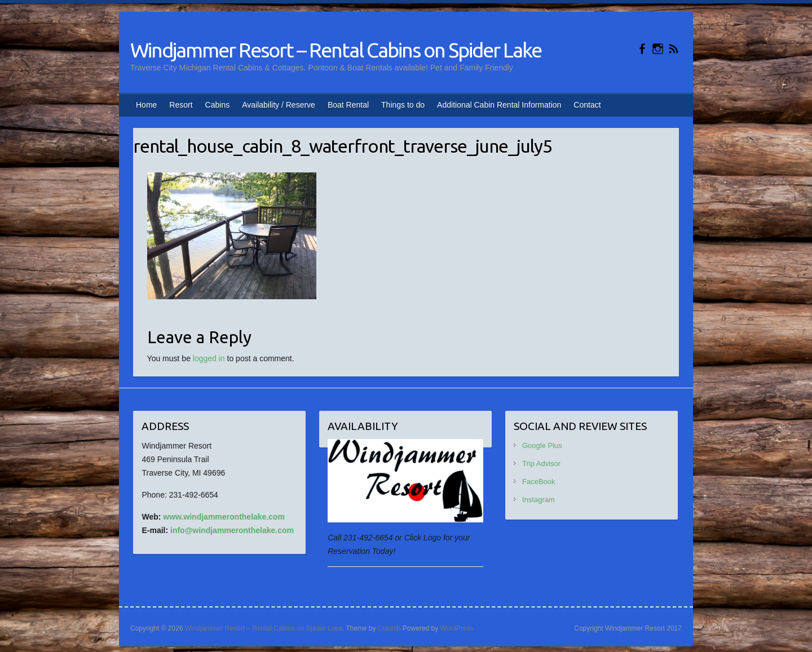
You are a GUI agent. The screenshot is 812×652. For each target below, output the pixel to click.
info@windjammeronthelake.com (232, 530)
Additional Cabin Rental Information (499, 105)
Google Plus (542, 445)
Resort (181, 105)
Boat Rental (348, 105)
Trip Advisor (541, 464)
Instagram (539, 500)
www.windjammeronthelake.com (224, 517)
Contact (587, 105)
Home (146, 105)
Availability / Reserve (279, 105)
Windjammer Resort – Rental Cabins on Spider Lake (336, 50)
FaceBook (539, 482)
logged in (209, 358)
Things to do (403, 105)
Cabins (218, 105)
